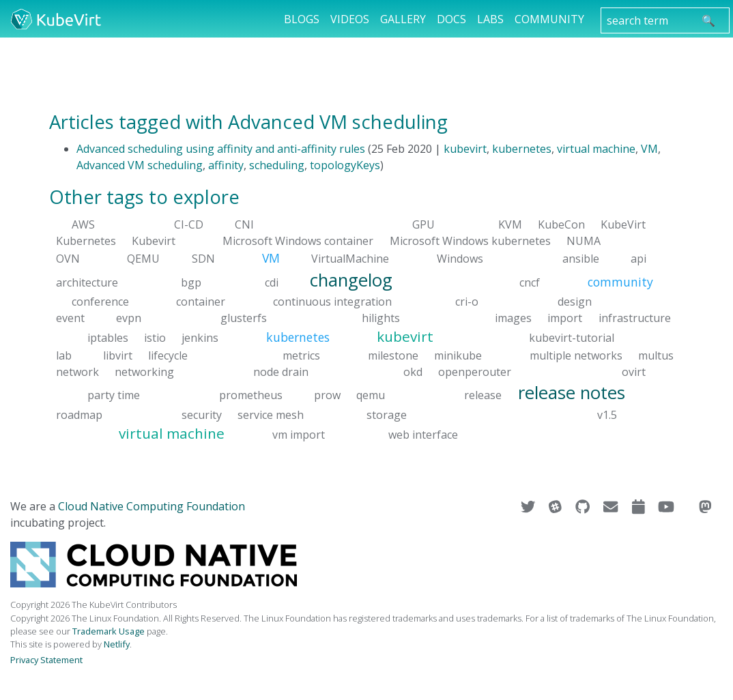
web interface (423, 434)
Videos (350, 19)
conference (100, 302)
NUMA (584, 241)
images (513, 318)
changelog (351, 279)
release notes (572, 393)
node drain (281, 372)
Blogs (302, 19)
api (638, 259)
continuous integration (332, 302)
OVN (68, 259)
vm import (299, 434)
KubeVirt (623, 224)
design (575, 302)
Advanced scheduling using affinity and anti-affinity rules (221, 149)
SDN (203, 259)
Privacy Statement (46, 660)
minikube (458, 355)
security (202, 414)
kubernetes (522, 149)
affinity (226, 165)
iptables (108, 338)
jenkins (200, 338)
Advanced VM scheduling (140, 165)
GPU (423, 224)
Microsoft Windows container (298, 241)
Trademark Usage (109, 631)
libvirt (118, 355)
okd (413, 372)
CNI (244, 224)
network (77, 372)
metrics (301, 355)
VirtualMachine (350, 259)
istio (155, 338)
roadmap (79, 414)
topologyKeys (345, 165)
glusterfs (244, 318)
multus (656, 355)
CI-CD (189, 224)
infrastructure (635, 318)
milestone (393, 355)
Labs (490, 19)
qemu (371, 395)
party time (114, 395)
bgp (191, 282)
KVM (510, 224)
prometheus (251, 395)
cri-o (467, 302)
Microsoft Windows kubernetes (470, 241)
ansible (581, 259)
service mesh (271, 414)
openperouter (475, 372)
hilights (381, 318)
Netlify (117, 644)
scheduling (277, 165)
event (70, 318)
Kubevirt (154, 241)
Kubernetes (86, 241)
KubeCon (561, 224)
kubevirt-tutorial (572, 338)
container (201, 302)
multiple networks (576, 355)
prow (327, 395)
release (483, 395)
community (620, 281)
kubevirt (465, 149)
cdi (272, 282)
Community (549, 19)
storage (387, 414)
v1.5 (607, 414)
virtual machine (596, 149)
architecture (87, 282)
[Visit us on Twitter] (529, 506)
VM (649, 149)
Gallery (403, 19)
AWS (83, 224)
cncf (530, 282)
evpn (129, 318)
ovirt (634, 372)
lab (64, 355)
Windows (460, 259)
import (565, 318)
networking (144, 372)
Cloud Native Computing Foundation (152, 506)
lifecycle (168, 355)
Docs (451, 19)
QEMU (143, 259)
